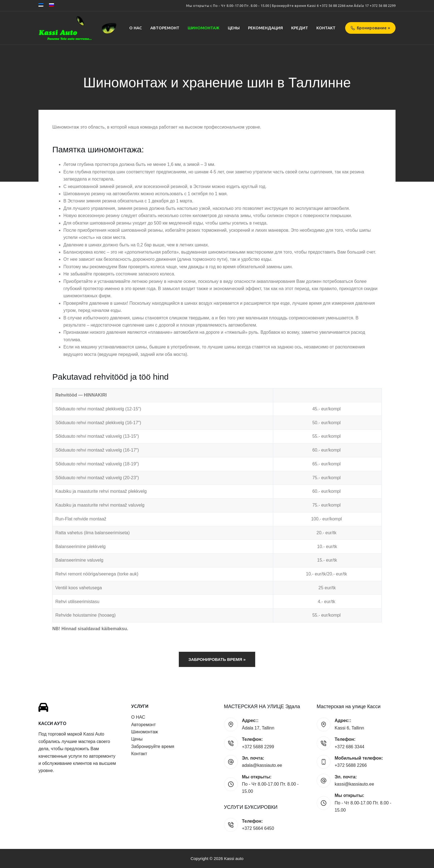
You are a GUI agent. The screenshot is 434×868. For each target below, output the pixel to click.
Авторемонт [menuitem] (165, 28)
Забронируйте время (153, 746)
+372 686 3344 (349, 747)
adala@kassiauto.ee (262, 765)
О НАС (138, 717)
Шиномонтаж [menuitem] (204, 28)
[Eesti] (41, 5)
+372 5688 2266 (351, 765)
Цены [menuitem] (234, 28)
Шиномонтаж (145, 732)
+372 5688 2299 (258, 747)
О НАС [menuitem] (136, 28)
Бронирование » (370, 28)
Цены (137, 739)
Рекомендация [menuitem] (265, 28)
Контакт (139, 754)
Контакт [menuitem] (326, 28)
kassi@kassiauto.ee (354, 784)
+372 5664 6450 (258, 828)
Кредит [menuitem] (300, 28)
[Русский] (51, 5)
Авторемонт (144, 725)
